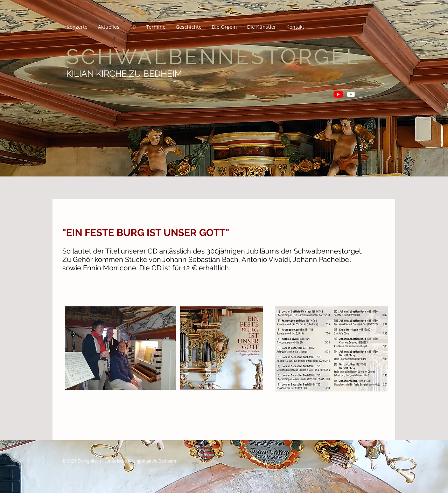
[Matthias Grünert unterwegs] (338, 94)
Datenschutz (376, 461)
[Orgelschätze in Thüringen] (351, 94)
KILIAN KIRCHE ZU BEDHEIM (124, 74)
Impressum (347, 461)
